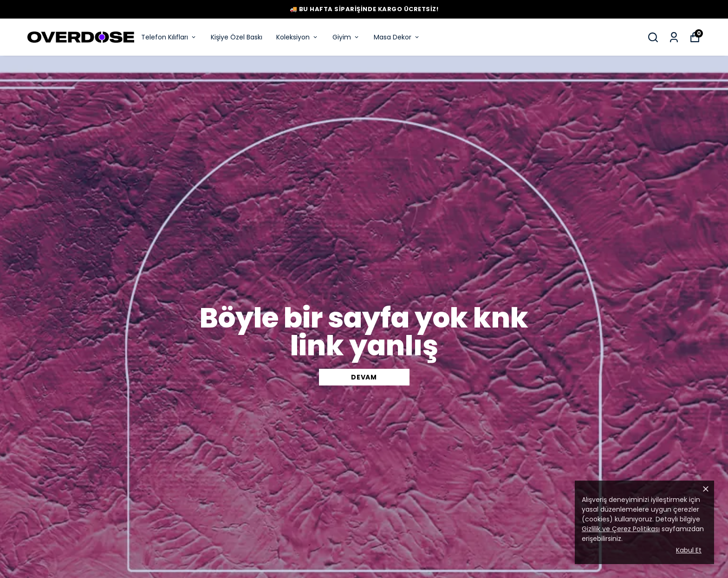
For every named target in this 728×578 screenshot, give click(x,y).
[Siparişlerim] (674, 37)
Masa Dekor (397, 37)
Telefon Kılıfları (169, 37)
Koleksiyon (297, 37)
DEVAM (364, 377)
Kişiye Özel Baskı (237, 37)
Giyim (346, 37)
